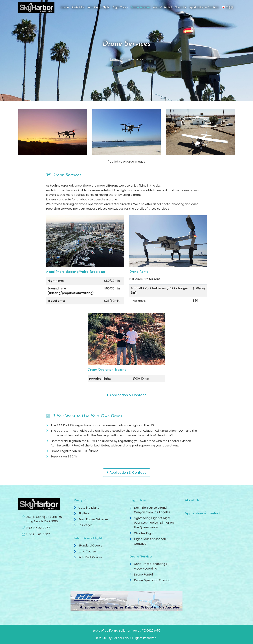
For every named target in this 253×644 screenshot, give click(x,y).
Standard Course (90, 545)
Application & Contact (204, 7)
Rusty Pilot (78, 7)
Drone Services (141, 7)
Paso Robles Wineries (93, 519)
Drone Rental (143, 575)
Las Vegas (85, 525)
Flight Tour (119, 7)
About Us (181, 7)
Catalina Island (89, 508)
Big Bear (84, 513)
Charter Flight (144, 533)
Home (65, 7)
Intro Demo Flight (99, 7)
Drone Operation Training (152, 580)
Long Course (87, 551)
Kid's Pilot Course (90, 557)
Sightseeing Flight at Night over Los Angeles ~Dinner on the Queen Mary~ (154, 523)
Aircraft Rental (162, 7)
